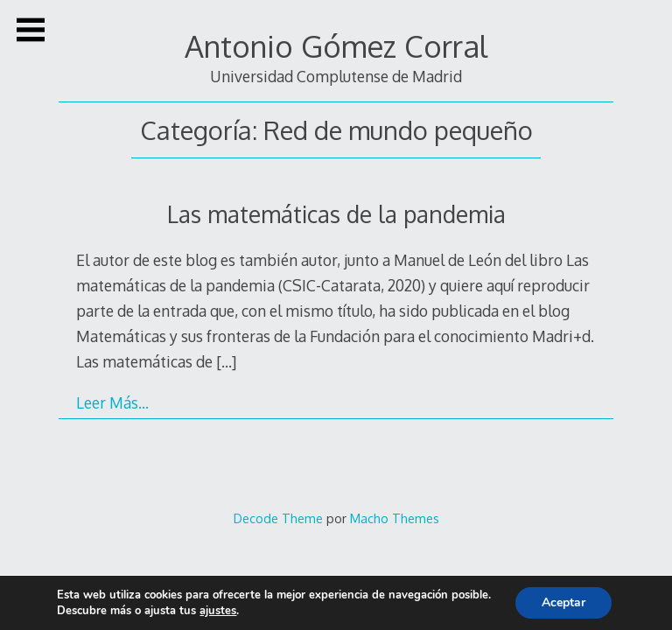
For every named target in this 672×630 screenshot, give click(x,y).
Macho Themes (395, 518)
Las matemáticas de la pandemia (336, 214)
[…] (226, 361)
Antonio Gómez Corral (336, 46)
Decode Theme (278, 518)
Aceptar (563, 602)
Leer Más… (112, 402)
